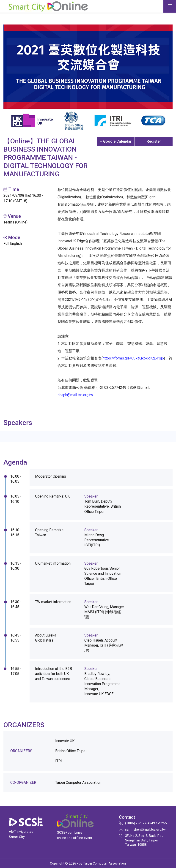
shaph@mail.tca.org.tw (75, 395)
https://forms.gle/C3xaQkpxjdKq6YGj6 (133, 358)
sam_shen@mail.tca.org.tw (146, 830)
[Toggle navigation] (170, 6)
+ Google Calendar (116, 141)
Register (154, 141)
